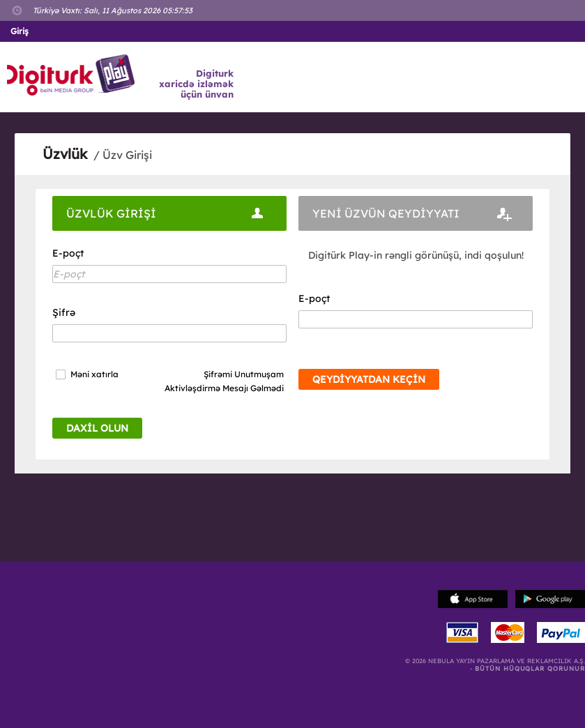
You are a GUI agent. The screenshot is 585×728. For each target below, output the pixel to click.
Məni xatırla (94, 374)
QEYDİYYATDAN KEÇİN (369, 379)
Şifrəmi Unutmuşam (244, 374)
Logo (73, 75)
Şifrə (64, 312)
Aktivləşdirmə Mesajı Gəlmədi (224, 388)
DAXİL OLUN (97, 428)
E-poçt (68, 253)
